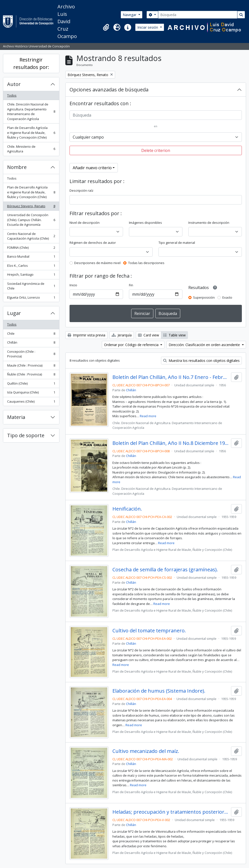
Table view (174, 335)
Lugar (14, 313)
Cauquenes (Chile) (31, 403)
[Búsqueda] (198, 15)
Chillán (31, 343)
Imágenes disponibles (145, 223)
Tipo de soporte (26, 435)
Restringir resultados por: (31, 63)
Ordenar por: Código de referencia (132, 345)
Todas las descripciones (146, 263)
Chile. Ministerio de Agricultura (31, 149)
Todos (12, 95)
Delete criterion (156, 150)
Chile (31, 335)
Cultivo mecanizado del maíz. (146, 751)
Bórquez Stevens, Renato (31, 207)
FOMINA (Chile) (31, 249)
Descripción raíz (81, 190)
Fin (131, 285)
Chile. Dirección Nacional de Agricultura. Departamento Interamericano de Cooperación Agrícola (31, 112)
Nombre (17, 167)
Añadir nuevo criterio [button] (92, 168)
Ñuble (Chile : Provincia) (31, 375)
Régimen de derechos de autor (93, 243)
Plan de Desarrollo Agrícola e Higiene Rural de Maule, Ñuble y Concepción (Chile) (31, 133)
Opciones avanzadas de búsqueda (109, 90)
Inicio (73, 285)
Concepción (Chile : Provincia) (31, 354)
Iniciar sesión (148, 27)
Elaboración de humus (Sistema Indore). (159, 691)
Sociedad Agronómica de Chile (31, 286)
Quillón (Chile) (31, 384)
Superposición (204, 297)
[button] (106, 27)
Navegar (130, 15)
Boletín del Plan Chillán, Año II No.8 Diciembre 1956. (171, 443)
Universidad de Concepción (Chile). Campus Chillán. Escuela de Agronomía (31, 220)
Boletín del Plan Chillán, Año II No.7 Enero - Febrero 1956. (171, 377)
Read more (148, 416)
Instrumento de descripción (209, 223)
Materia (16, 417)
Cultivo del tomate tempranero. (149, 631)
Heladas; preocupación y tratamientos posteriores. (171, 812)
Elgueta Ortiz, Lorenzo (31, 299)
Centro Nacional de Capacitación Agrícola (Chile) (31, 236)
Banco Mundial (31, 258)
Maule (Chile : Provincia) (31, 366)
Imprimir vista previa (86, 335)
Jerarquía (122, 335)
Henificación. (127, 509)
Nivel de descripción (85, 223)
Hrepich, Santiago (31, 276)
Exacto (227, 297)
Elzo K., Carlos (31, 267)
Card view (149, 335)
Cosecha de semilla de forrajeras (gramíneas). (165, 570)
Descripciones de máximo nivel (97, 263)
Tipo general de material (177, 243)
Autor (14, 84)
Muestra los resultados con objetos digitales (201, 361)
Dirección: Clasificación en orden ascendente (205, 345)
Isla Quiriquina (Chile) (31, 393)
